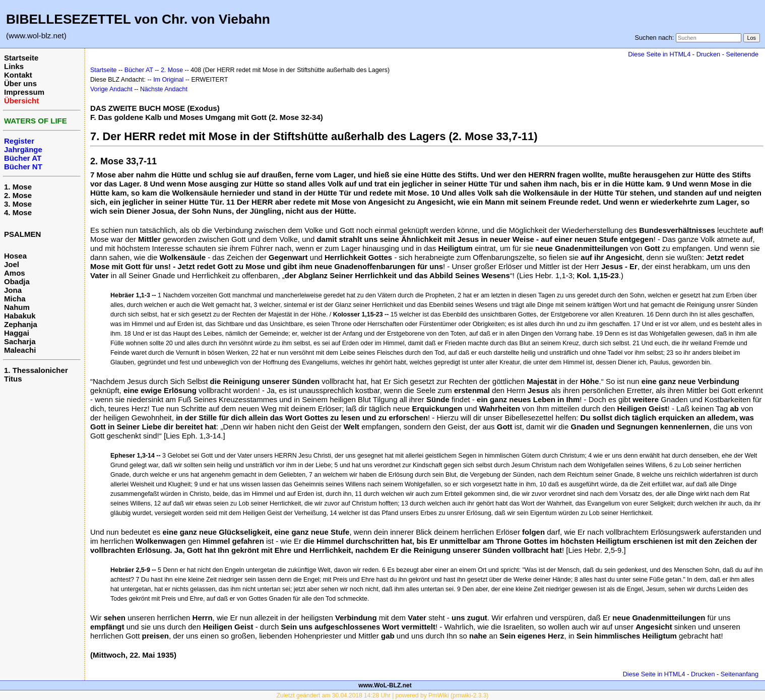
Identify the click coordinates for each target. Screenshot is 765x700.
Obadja (17, 281)
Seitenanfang (740, 674)
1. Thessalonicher (36, 370)
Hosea (15, 256)
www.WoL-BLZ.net (385, 685)
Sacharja (20, 341)
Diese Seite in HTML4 (659, 54)
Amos (15, 273)
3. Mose (18, 204)
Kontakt (18, 75)
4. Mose (18, 212)
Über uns (20, 83)
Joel (12, 264)
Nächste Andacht (164, 89)
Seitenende (742, 54)
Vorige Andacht (111, 89)
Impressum (24, 92)
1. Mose (18, 187)
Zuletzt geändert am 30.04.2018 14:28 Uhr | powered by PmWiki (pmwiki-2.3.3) (383, 695)
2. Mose (18, 195)
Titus (13, 379)
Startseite (21, 58)
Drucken (708, 54)
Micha (15, 299)
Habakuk (20, 316)
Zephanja (21, 324)
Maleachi (20, 350)
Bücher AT (139, 70)
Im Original (168, 80)
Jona (13, 290)
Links (14, 66)
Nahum (17, 307)
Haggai (17, 333)
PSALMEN (22, 234)
